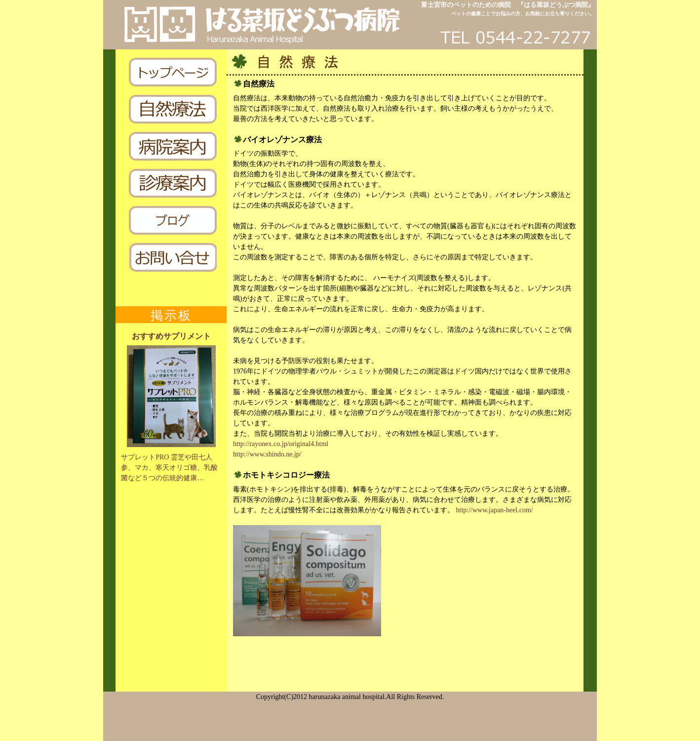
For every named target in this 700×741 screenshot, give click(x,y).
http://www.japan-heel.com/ (495, 510)
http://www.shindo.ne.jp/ (267, 454)
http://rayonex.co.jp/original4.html (281, 444)
